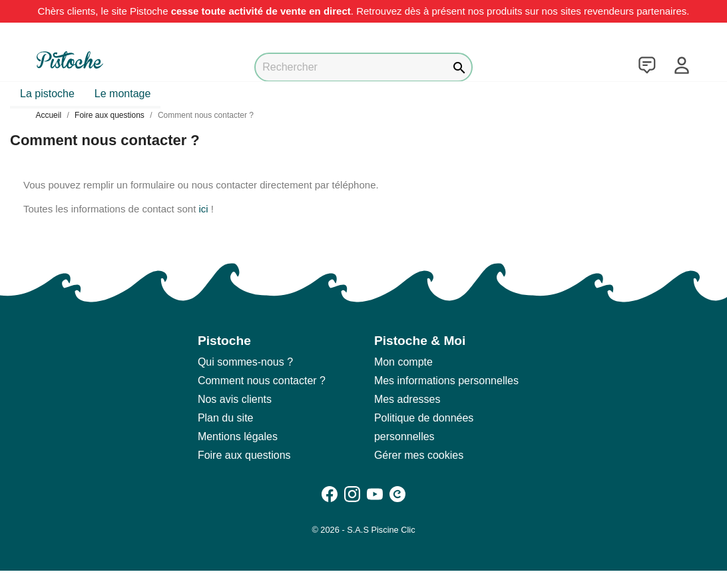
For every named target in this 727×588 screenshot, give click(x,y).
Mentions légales (238, 437)
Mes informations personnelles (446, 381)
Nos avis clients (235, 399)
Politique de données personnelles (424, 427)
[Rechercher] (363, 67)
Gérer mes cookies (419, 455)
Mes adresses (407, 399)
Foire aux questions (244, 455)
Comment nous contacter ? (262, 381)
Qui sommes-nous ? (245, 362)
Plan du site (226, 418)
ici (203, 209)
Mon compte (403, 362)
